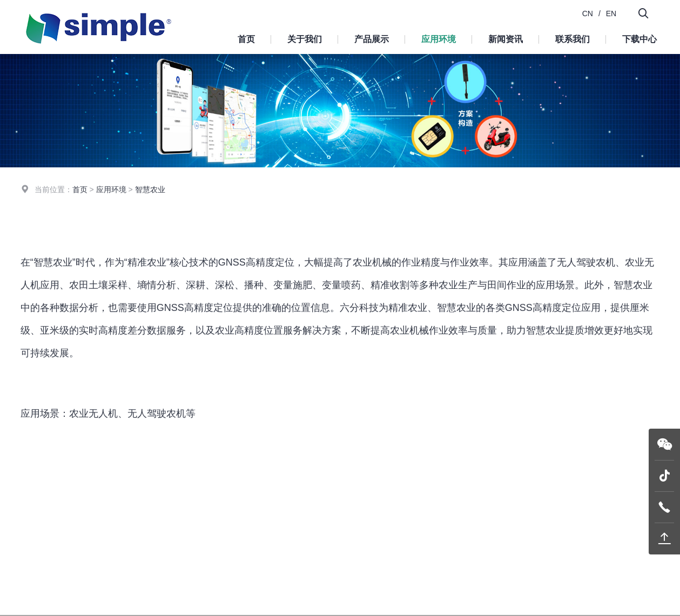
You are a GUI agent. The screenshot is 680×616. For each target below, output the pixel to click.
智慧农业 (373, 221)
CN (588, 13)
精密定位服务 (288, 595)
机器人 (136, 221)
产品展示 (372, 39)
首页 (246, 39)
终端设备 (281, 564)
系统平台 (281, 580)
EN (611, 13)
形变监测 (539, 221)
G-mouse (281, 548)
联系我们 (573, 39)
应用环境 (439, 39)
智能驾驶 (289, 221)
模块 (273, 532)
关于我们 (305, 39)
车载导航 (456, 221)
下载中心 (639, 39)
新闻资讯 (506, 39)
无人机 (211, 221)
